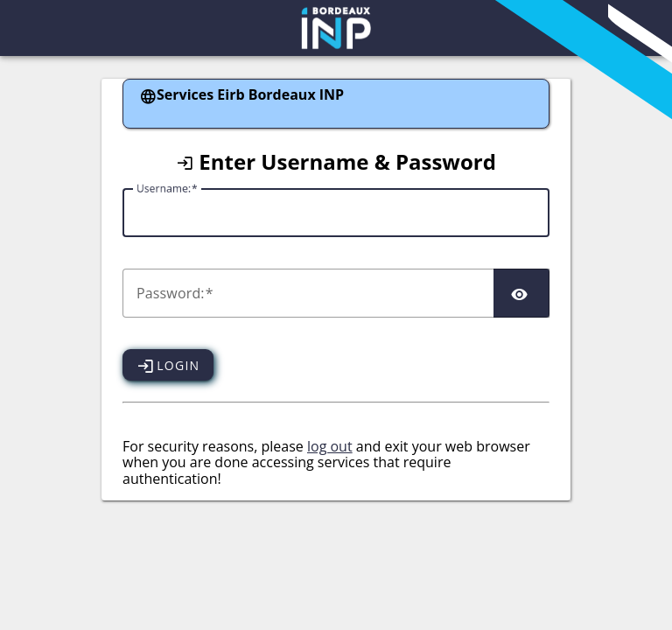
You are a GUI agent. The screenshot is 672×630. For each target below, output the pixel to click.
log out (330, 446)
